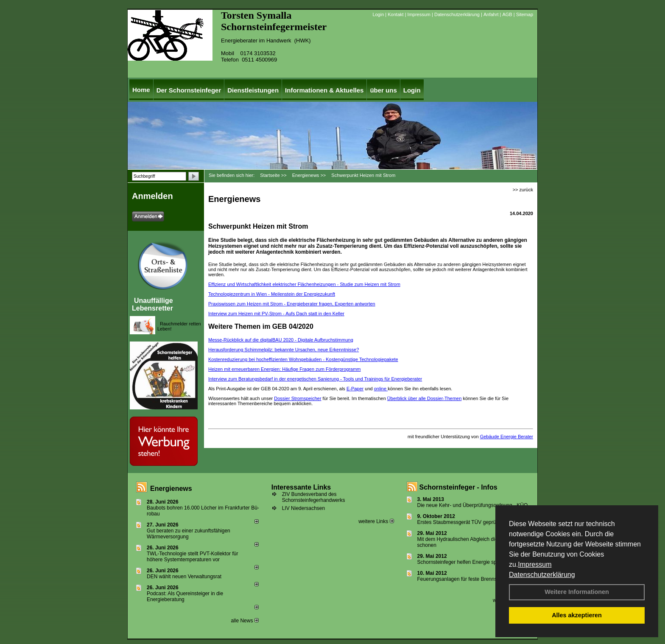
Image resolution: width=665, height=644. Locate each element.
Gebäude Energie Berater (507, 437)
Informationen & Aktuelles (324, 90)
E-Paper (355, 389)
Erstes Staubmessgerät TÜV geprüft (458, 522)
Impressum (535, 564)
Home (141, 90)
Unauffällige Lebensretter (152, 304)
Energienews (171, 489)
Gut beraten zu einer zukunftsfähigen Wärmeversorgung (189, 534)
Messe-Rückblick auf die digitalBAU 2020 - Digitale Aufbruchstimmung (281, 340)
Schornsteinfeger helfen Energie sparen (462, 562)
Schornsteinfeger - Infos (458, 487)
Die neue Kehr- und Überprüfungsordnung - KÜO (473, 505)
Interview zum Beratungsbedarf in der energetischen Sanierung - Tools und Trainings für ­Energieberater (315, 379)
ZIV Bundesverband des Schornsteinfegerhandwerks (314, 497)
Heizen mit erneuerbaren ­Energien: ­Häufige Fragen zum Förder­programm (285, 369)
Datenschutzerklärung (542, 575)
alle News (244, 621)
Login (378, 14)
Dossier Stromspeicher (298, 398)
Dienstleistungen (253, 90)
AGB (507, 14)
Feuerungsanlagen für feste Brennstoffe (462, 579)
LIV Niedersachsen (303, 508)
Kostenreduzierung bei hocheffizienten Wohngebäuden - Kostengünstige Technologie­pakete (303, 359)
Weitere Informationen (577, 592)
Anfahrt (491, 14)
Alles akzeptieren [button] (577, 615)
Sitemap (525, 14)
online (381, 389)
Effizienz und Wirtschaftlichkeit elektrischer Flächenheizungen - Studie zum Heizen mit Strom (304, 284)
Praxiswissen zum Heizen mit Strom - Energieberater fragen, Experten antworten (292, 304)
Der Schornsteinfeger (189, 90)
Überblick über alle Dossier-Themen (424, 398)
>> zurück (523, 190)
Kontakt (395, 14)
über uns (383, 90)
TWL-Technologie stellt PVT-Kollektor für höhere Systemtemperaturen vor (192, 557)
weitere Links (376, 521)
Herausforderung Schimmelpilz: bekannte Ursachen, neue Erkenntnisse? (284, 350)
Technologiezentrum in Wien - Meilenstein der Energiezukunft (272, 294)
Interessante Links (301, 487)
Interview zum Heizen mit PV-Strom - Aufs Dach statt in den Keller (276, 314)
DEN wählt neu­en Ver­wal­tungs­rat (184, 577)
